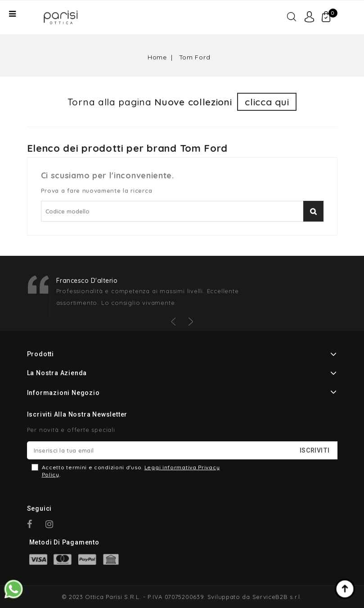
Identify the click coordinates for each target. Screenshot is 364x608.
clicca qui (267, 102)
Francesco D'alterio (87, 281)
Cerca (313, 211)
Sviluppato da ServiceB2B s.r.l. (255, 597)
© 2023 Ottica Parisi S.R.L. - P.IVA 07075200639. (134, 597)
